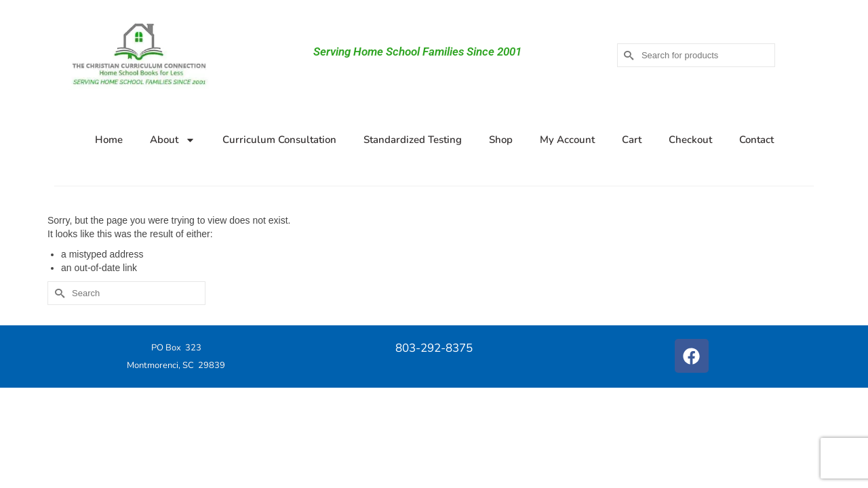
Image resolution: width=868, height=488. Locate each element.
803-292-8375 (434, 348)
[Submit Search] (627, 55)
